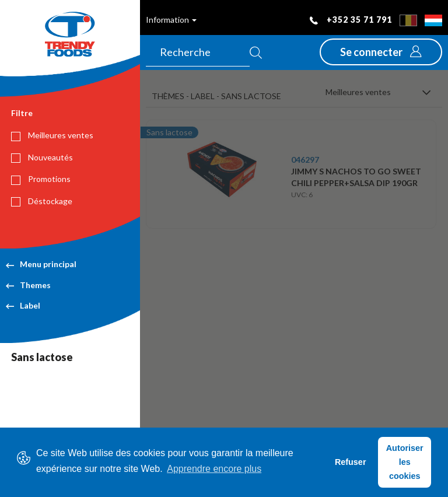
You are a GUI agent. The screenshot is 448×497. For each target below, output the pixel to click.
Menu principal (41, 264)
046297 (305, 160)
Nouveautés (42, 157)
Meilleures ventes (52, 135)
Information (171, 20)
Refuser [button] (351, 462)
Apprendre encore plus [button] (214, 469)
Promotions (41, 179)
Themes (28, 285)
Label (23, 305)
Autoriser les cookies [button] (405, 462)
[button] (381, 52)
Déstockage (42, 201)
